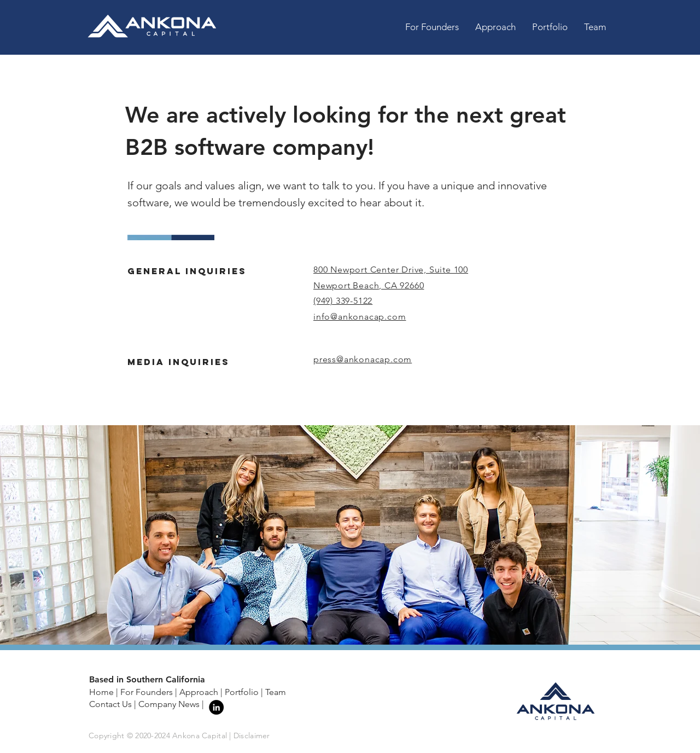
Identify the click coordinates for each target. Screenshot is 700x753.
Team (276, 692)
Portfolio (242, 692)
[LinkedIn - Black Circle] (216, 707)
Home (101, 692)
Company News (169, 704)
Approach (199, 692)
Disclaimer (252, 735)
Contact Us (110, 704)
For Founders (147, 692)
